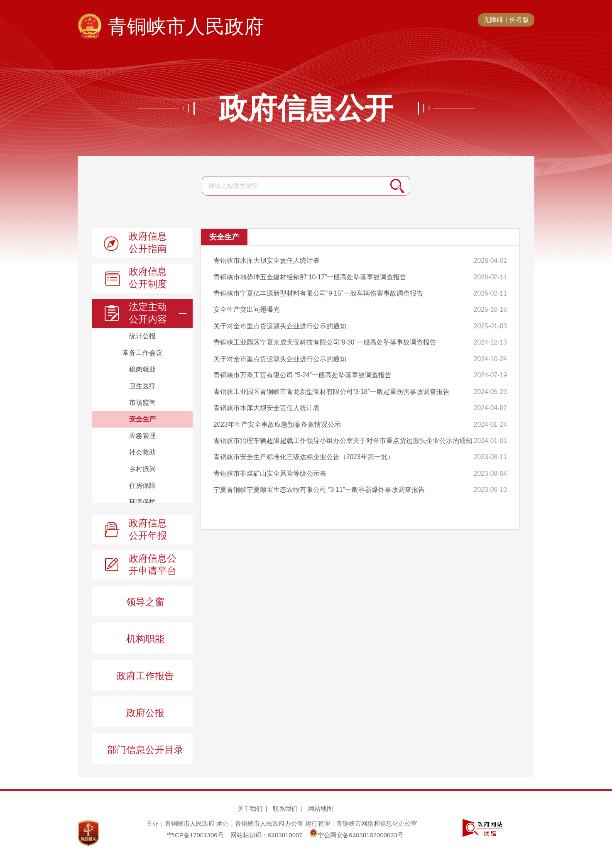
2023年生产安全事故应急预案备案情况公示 (277, 416)
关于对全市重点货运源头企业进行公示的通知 (280, 322)
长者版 (519, 20)
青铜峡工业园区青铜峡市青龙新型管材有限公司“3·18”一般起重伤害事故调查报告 (332, 385)
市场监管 (142, 402)
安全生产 (142, 419)
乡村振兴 (142, 469)
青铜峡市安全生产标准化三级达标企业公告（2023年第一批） (304, 447)
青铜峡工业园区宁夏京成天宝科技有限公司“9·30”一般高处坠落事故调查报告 (325, 338)
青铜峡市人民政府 (186, 27)
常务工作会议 (142, 353)
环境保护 (142, 502)
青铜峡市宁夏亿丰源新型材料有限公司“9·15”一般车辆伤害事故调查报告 (318, 291)
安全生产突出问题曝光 (247, 307)
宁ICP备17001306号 (195, 835)
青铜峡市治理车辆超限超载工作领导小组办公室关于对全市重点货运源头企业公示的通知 (339, 432)
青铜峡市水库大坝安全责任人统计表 (267, 260)
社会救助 (142, 452)
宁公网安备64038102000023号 (356, 835)
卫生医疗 (142, 386)
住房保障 (142, 485)
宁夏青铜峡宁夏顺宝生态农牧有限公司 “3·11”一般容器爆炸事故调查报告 (319, 478)
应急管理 (142, 436)
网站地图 (321, 808)
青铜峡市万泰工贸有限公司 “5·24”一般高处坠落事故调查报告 (303, 369)
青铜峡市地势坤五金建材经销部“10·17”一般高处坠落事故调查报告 (310, 276)
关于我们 (250, 808)
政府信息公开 (306, 108)
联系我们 (285, 808)
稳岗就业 (142, 369)
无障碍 (493, 20)
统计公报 (142, 336)
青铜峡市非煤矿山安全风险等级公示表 (270, 463)
